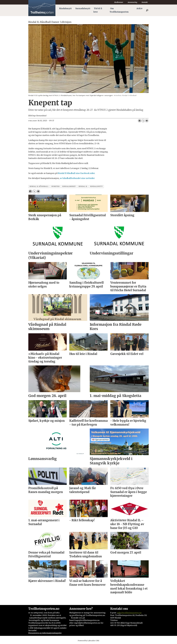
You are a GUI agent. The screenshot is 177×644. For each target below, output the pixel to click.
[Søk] (147, 10)
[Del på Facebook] (140, 121)
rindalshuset (69, 186)
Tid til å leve (98, 10)
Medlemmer (119, 2)
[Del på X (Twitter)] (143, 121)
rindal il (83, 186)
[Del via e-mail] (147, 121)
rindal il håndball (39, 186)
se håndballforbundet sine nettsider (77, 178)
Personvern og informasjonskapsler (45, 633)
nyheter (55, 186)
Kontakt (145, 2)
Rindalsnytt (65, 8)
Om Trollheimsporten (119, 10)
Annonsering (132, 2)
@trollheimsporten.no (131, 613)
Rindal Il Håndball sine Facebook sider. (77, 173)
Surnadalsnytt (83, 8)
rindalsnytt (96, 186)
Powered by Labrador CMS (88, 641)
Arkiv (139, 8)
